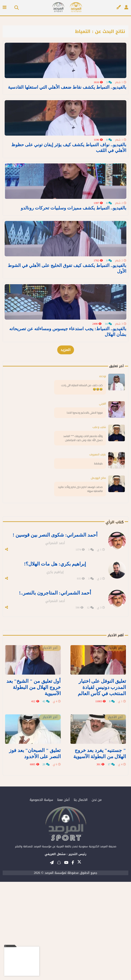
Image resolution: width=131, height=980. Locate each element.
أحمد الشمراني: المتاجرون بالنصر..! (55, 698)
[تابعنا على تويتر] (79, 961)
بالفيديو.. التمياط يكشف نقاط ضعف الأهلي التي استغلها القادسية (67, 109)
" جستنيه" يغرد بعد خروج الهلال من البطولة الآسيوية (102, 853)
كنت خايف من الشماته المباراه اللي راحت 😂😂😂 (82, 497)
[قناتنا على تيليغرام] (52, 961)
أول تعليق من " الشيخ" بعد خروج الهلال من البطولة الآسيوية (36, 790)
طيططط (98, 573)
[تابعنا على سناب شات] (59, 961)
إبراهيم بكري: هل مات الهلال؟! (55, 671)
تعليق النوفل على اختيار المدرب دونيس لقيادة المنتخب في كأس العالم (104, 790)
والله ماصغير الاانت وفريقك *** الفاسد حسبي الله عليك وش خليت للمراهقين (83, 548)
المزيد (66, 459)
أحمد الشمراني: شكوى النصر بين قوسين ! (55, 644)
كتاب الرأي (115, 632)
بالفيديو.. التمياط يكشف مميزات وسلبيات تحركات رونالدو (74, 274)
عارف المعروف (98, 564)
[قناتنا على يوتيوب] (66, 961)
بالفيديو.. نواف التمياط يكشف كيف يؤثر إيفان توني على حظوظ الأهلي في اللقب (69, 191)
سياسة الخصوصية (41, 898)
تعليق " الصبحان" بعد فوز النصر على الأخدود (37, 853)
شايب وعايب (99, 536)
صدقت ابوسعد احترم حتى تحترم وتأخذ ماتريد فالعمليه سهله (80, 598)
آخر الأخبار (115, 752)
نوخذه (103, 486)
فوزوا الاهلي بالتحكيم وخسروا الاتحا (85, 522)
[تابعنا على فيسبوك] (73, 961)
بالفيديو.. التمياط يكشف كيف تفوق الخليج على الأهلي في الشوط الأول (67, 356)
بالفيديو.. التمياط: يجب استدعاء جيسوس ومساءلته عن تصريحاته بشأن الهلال (68, 441)
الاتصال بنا (81, 898)
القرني (103, 513)
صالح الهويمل (98, 587)
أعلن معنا (63, 898)
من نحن (97, 898)
